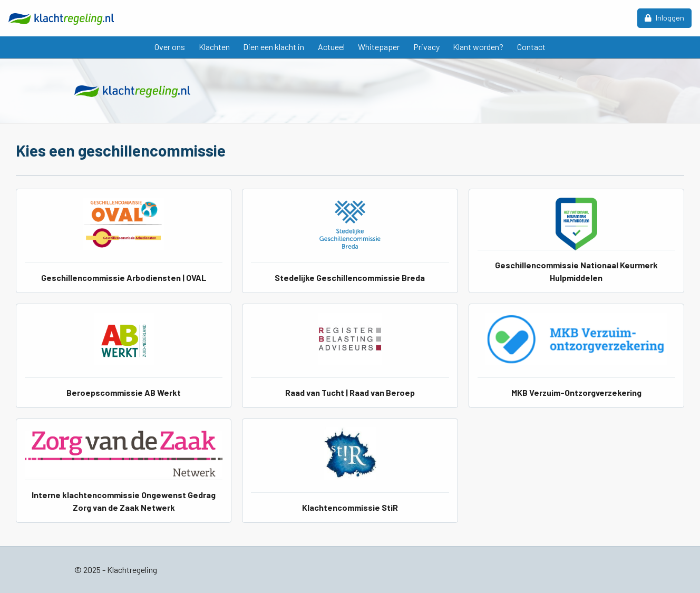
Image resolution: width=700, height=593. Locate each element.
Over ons (170, 47)
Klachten (214, 47)
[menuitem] (170, 47)
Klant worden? (478, 47)
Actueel (331, 47)
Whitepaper (379, 47)
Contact (531, 47)
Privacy (426, 47)
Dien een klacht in (274, 47)
